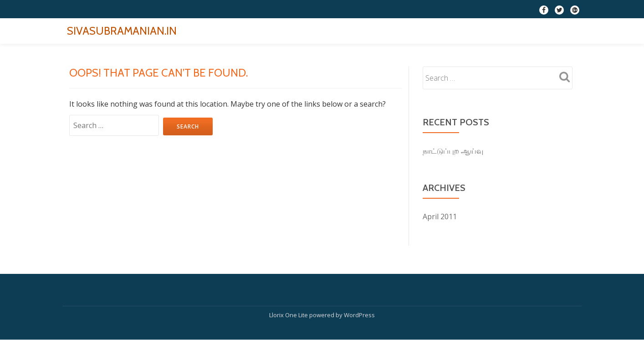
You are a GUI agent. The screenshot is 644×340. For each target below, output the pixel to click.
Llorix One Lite (289, 315)
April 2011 (440, 216)
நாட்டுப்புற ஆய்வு (453, 151)
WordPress (359, 315)
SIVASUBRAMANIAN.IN (122, 31)
